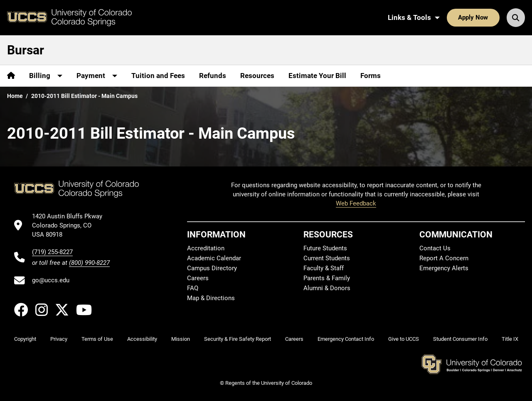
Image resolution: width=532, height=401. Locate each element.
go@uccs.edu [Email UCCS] (51, 280)
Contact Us (435, 248)
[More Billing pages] (46, 76)
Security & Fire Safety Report (238, 339)
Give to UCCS (404, 339)
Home (15, 96)
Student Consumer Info (460, 339)
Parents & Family (327, 278)
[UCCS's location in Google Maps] (71, 226)
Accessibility (142, 339)
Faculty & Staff (324, 268)
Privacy (59, 339)
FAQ (193, 288)
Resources (257, 76)
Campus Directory (212, 268)
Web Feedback (356, 203)
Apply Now (473, 17)
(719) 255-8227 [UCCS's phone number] (52, 252)
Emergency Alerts (444, 268)
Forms (371, 76)
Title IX (510, 339)
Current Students (327, 258)
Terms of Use (97, 339)
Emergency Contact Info (346, 339)
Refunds (213, 76)
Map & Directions (211, 298)
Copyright (25, 339)
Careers (198, 278)
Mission (181, 339)
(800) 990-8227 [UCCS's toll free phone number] (89, 263)
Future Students (325, 248)
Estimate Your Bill (317, 76)
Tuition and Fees (158, 76)
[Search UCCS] (516, 17)
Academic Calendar (214, 258)
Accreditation (206, 248)
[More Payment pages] (97, 76)
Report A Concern (444, 258)
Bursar (26, 50)
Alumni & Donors (327, 288)
